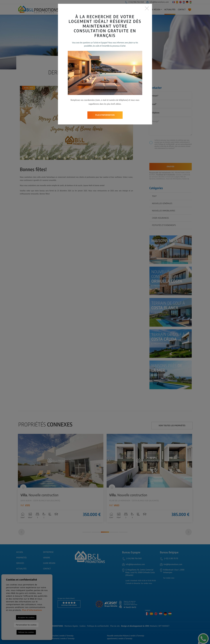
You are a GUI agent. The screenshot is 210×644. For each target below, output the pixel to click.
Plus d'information (105, 115)
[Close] (147, 9)
